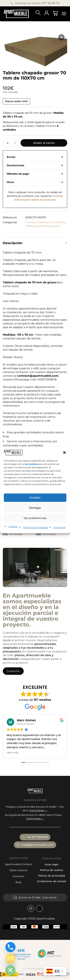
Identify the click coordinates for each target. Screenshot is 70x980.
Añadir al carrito (44, 143)
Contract (31, 222)
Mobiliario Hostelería (51, 222)
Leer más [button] (13, 753)
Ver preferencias (35, 518)
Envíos (11, 157)
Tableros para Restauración (43, 226)
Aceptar (35, 497)
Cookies (13, 526)
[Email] (10, 959)
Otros (10, 182)
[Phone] (10, 947)
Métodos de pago (18, 174)
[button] (64, 452)
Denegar (35, 508)
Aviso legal (59, 527)
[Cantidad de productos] (11, 143)
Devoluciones (15, 165)
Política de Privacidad (35, 527)
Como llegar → (38, 810)
